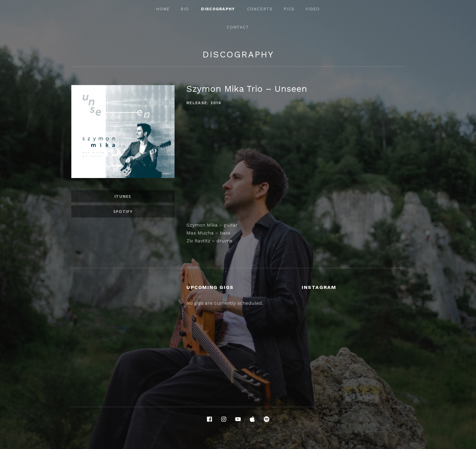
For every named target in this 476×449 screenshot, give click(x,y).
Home (163, 9)
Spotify (123, 211)
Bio (185, 9)
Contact (238, 27)
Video (313, 9)
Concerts (260, 9)
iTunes (123, 196)
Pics (289, 9)
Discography (218, 9)
